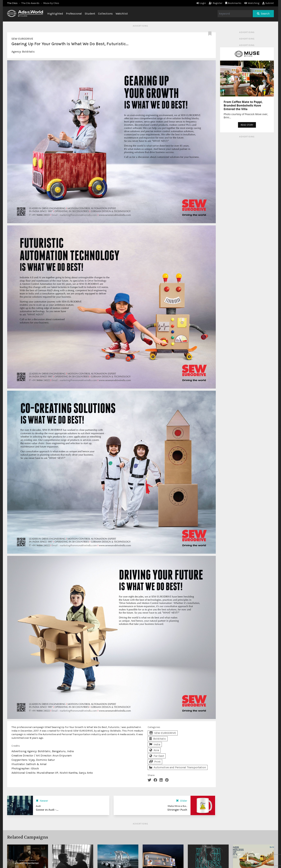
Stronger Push (177, 810)
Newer (42, 801)
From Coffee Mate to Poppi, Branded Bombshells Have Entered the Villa (243, 105)
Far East (157, 756)
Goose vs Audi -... (47, 810)
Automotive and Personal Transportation (178, 767)
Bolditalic (28, 52)
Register (216, 3)
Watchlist (122, 14)
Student (90, 14)
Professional (74, 14)
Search (263, 14)
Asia (154, 750)
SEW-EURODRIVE (22, 39)
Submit (268, 3)
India (155, 744)
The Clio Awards (30, 3)
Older (182, 801)
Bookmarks (233, 3)
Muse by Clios (51, 3)
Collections (105, 14)
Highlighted (55, 14)
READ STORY (247, 125)
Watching (252, 3)
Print (155, 762)
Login (201, 3)
